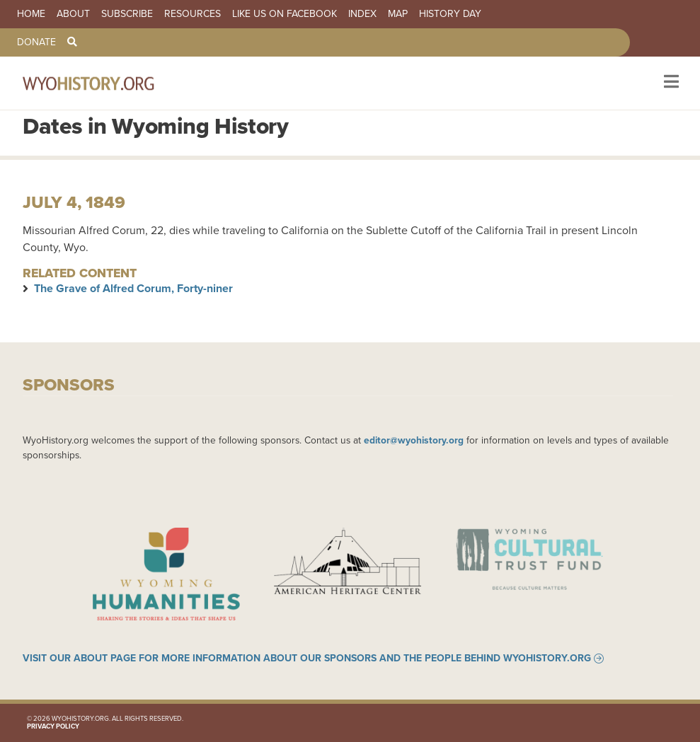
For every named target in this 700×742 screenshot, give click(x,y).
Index (362, 14)
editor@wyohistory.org (414, 440)
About (73, 14)
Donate (36, 42)
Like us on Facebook (285, 14)
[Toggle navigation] (670, 83)
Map (398, 14)
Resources (193, 14)
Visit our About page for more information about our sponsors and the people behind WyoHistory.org (307, 659)
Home (31, 14)
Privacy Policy (53, 726)
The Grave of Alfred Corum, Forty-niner (133, 288)
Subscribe (127, 14)
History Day (450, 14)
